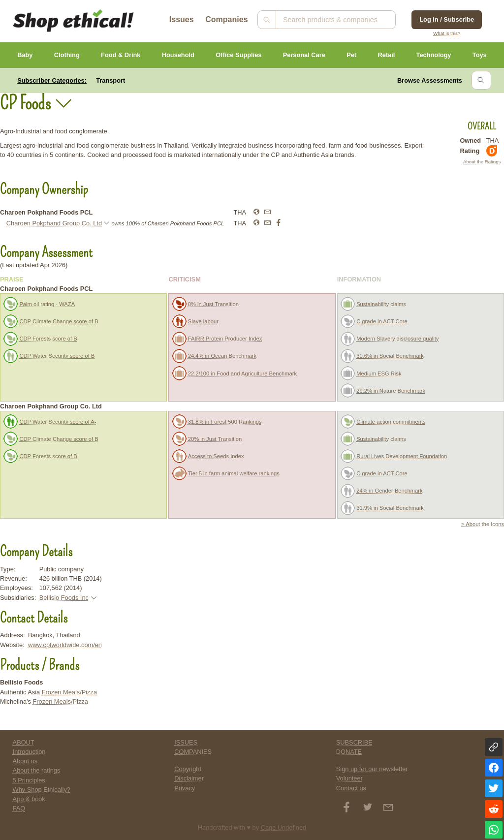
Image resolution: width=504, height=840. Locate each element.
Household (178, 55)
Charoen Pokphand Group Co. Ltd (54, 223)
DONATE (349, 752)
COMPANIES (193, 752)
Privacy (185, 788)
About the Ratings (482, 162)
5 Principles (29, 780)
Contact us (351, 788)
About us (25, 761)
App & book (29, 799)
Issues (182, 19)
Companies (226, 19)
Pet (351, 55)
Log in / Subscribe (447, 19)
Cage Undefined (284, 827)
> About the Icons (483, 524)
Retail (386, 55)
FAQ (19, 808)
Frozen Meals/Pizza (69, 692)
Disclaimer (189, 778)
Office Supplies (238, 55)
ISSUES (186, 742)
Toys (480, 55)
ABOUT (24, 742)
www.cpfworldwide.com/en (65, 645)
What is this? (447, 33)
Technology (434, 55)
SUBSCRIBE (354, 742)
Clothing (67, 55)
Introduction (29, 752)
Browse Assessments (430, 80)
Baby (25, 55)
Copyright (188, 769)
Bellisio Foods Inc (64, 598)
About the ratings (37, 770)
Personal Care (304, 55)
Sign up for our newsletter (372, 769)
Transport (110, 80)
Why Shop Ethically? (42, 790)
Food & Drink (121, 55)
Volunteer (349, 778)
